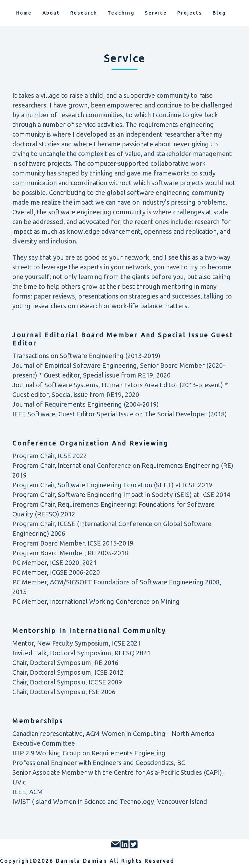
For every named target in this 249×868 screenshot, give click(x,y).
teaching (121, 13)
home (24, 13)
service (156, 13)
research (84, 13)
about (51, 13)
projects (190, 13)
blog (219, 13)
